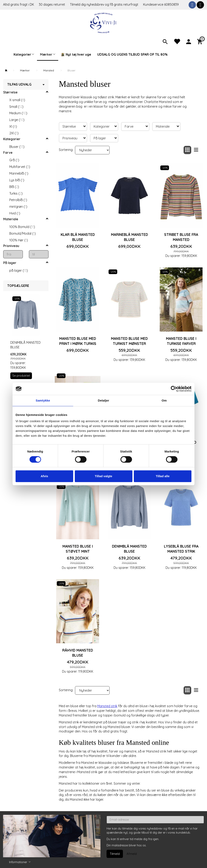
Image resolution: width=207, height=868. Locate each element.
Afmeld (132, 854)
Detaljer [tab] (103, 400)
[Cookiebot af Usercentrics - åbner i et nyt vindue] (174, 389)
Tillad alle (163, 476)
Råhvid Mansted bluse (78, 653)
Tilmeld (115, 854)
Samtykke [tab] (43, 400)
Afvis (44, 476)
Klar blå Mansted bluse (78, 237)
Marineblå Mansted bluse (129, 237)
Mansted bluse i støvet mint (78, 549)
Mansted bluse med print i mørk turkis (78, 341)
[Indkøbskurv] (201, 41)
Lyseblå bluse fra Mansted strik (181, 549)
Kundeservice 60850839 (161, 4)
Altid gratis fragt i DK (18, 4)
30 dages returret (52, 4)
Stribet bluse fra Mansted (181, 237)
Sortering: (66, 150)
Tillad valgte (103, 476)
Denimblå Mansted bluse (25, 345)
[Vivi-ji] (104, 23)
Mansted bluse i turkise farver (181, 341)
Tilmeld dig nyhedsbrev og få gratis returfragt (105, 4)
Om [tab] (164, 400)
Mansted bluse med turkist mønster (129, 341)
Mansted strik (107, 706)
